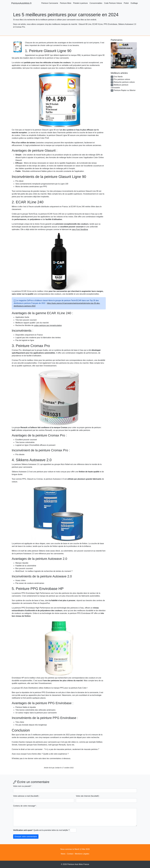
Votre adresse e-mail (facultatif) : (26, 796)
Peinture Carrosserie (50, 3)
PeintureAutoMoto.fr (21, 3)
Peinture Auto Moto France (78, 864)
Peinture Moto (66, 3)
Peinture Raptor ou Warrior (125, 90)
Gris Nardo (118, 77)
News (63, 854)
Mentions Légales (82, 854)
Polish (126, 3)
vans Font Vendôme (80, 229)
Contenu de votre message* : (25, 806)
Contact (70, 854)
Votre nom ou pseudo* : (23, 786)
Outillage (134, 3)
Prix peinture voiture (122, 79)
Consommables (96, 3)
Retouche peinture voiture (124, 82)
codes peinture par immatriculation (48, 325)
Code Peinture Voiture (113, 3)
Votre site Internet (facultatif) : (88, 796)
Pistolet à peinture (80, 3)
